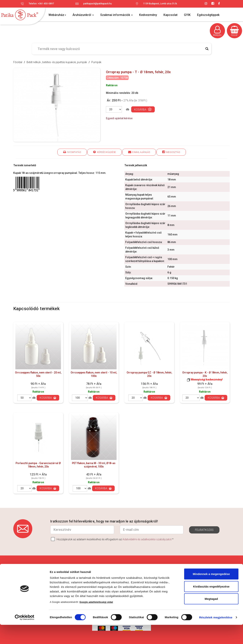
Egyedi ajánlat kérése (119, 118)
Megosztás (171, 152)
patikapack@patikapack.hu (98, 4)
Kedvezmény (148, 15)
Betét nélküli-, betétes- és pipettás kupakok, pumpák (57, 62)
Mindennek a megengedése (211, 593)
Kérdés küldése (105, 152)
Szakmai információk (116, 15)
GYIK (187, 15)
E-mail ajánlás (139, 152)
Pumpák (96, 62)
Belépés (217, 31)
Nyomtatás (72, 152)
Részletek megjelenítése (216, 637)
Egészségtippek (208, 15)
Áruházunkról (83, 15)
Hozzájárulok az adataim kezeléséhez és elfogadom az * (112, 539)
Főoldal (18, 62)
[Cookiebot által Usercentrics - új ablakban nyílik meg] (25, 637)
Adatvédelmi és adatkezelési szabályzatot (147, 539)
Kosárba (143, 109)
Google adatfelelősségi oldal (96, 621)
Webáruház (57, 15)
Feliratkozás (204, 530)
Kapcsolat (170, 15)
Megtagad (211, 618)
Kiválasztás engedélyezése (211, 606)
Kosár (234, 31)
